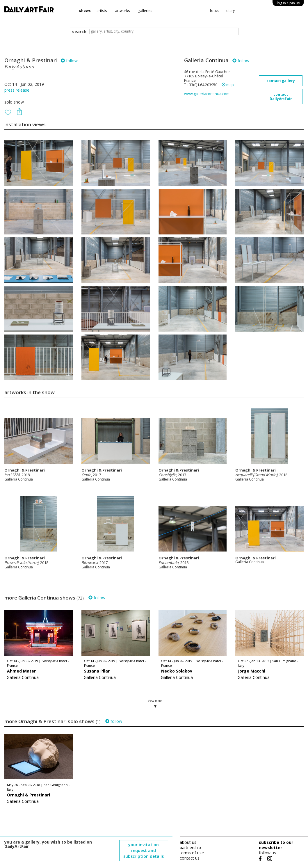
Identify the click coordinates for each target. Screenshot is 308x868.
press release (17, 90)
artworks (122, 11)
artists (102, 11)
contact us (190, 858)
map (228, 85)
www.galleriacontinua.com (207, 94)
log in (288, 3)
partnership (190, 847)
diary (230, 11)
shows (85, 11)
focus (214, 11)
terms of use (192, 853)
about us (188, 842)
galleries (145, 11)
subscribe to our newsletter (276, 845)
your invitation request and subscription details (144, 850)
